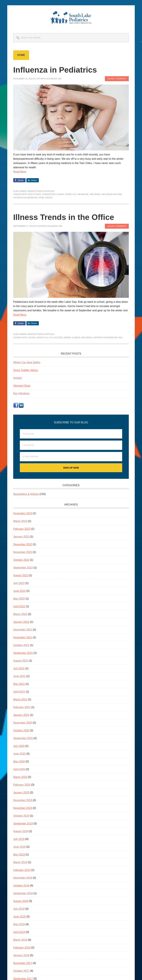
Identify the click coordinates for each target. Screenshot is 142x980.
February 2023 (22, 529)
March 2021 (20, 699)
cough (60, 194)
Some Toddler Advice (26, 370)
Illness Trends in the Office (64, 217)
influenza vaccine (112, 194)
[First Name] (71, 434)
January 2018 (21, 955)
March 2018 (20, 940)
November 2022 (23, 552)
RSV (121, 338)
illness (76, 338)
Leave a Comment (117, 79)
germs (67, 338)
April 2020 (19, 769)
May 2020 (19, 761)
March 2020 (20, 777)
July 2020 (19, 746)
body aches (35, 194)
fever (68, 194)
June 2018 (19, 917)
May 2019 (19, 855)
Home (21, 55)
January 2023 (21, 537)
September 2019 (23, 824)
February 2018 (22, 948)
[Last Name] (71, 445)
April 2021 (19, 692)
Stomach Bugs (22, 386)
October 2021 (21, 645)
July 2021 (19, 668)
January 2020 (21, 792)
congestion (49, 194)
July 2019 (19, 839)
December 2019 (23, 800)
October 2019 (21, 816)
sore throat (46, 198)
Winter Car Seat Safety (27, 362)
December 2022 (23, 544)
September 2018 (23, 893)
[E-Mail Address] (71, 457)
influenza (95, 194)
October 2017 (21, 971)
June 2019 (19, 847)
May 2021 (19, 684)
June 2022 (19, 591)
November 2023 (23, 513)
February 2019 (22, 870)
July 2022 (19, 583)
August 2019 (21, 831)
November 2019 (23, 808)
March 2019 (20, 862)
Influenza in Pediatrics (55, 70)
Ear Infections (21, 393)
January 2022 (21, 622)
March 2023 (20, 521)
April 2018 (19, 932)
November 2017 (23, 963)
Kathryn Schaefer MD (25, 198)
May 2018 (19, 924)
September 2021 (23, 653)
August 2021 (21, 661)
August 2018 (21, 901)
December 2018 (23, 878)
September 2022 (23, 568)
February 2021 (22, 707)
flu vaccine (56, 338)
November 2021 (23, 637)
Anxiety (18, 378)
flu (75, 194)
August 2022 (21, 575)
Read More (20, 172)
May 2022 (19, 599)
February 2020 (22, 785)
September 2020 (23, 738)
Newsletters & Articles (41, 191)
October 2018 (21, 886)
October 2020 (21, 730)
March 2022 (20, 614)
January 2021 (21, 715)
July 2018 (19, 909)
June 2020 (19, 754)
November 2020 (23, 723)
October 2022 (21, 560)
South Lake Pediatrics (71, 18)
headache (83, 194)
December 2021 (23, 630)
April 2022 (19, 606)
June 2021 (19, 676)
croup (40, 338)
